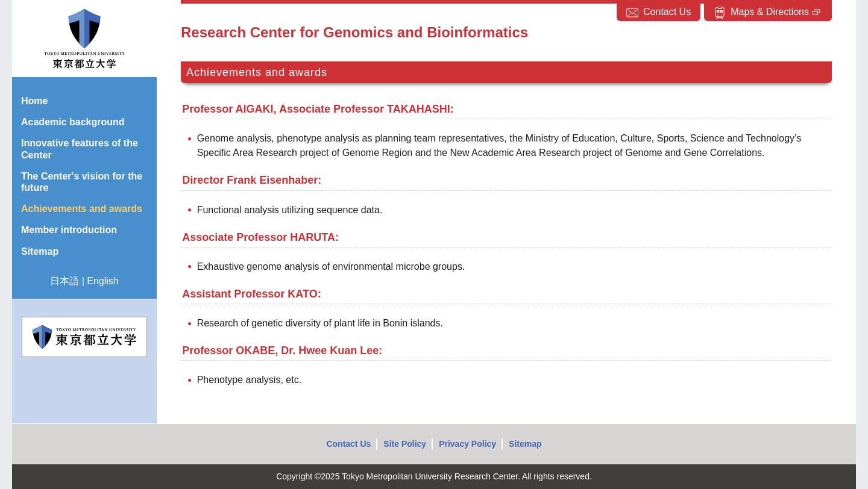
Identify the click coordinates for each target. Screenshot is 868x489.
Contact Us (348, 444)
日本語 (64, 281)
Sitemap (525, 444)
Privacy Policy (467, 444)
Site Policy (405, 444)
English (102, 281)
